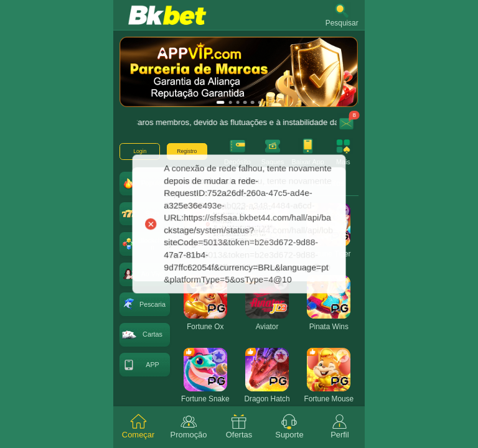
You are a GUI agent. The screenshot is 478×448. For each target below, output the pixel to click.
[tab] (138, 427)
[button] (342, 15)
